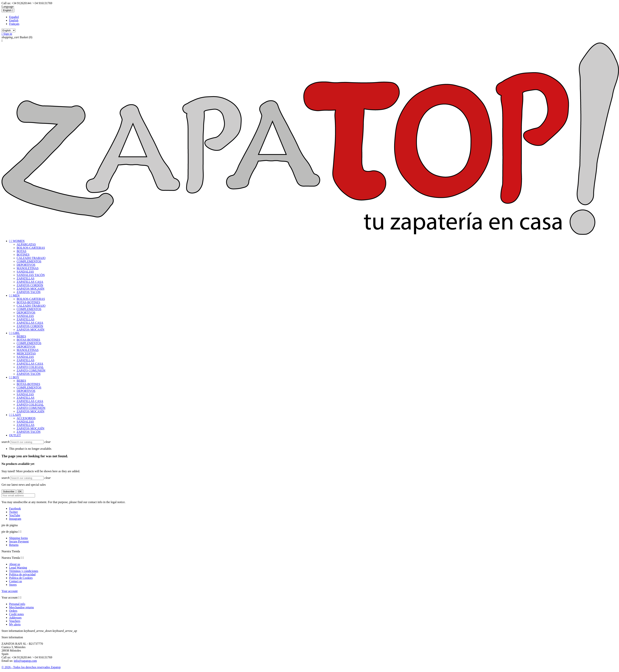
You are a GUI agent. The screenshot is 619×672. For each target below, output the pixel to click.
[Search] (27, 442)
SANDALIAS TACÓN (31, 275)
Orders (13, 611)
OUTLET (15, 435)
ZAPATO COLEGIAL (30, 367)
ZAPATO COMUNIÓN (31, 370)
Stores (13, 585)
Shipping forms (18, 538)
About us (15, 564)
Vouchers (15, 621)
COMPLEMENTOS (29, 261)
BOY (14, 377)
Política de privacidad (22, 574)
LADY (15, 415)
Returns (14, 545)
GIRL (14, 333)
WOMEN (17, 241)
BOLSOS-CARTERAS (31, 248)
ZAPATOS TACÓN (29, 292)
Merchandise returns (21, 607)
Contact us (16, 581)
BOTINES (23, 255)
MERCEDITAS (26, 353)
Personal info (17, 604)
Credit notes (16, 614)
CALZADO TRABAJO (31, 258)
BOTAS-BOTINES (28, 302)
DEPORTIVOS (26, 265)
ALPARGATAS (26, 244)
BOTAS (21, 251)
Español (14, 17)
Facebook (15, 508)
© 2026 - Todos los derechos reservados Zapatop (31, 667)
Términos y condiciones (24, 571)
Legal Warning (18, 568)
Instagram (15, 519)
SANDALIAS (25, 272)
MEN (14, 295)
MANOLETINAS (28, 268)
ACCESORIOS (26, 418)
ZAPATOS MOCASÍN (30, 289)
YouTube (15, 515)
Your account (10, 591)
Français (14, 24)
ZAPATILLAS (26, 278)
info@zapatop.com (25, 661)
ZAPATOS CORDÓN (30, 285)
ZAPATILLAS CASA (30, 282)
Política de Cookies (21, 578)
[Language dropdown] (8, 10)
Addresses (15, 618)
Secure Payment (19, 541)
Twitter (13, 512)
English (14, 20)
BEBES (21, 336)
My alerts (15, 624)
